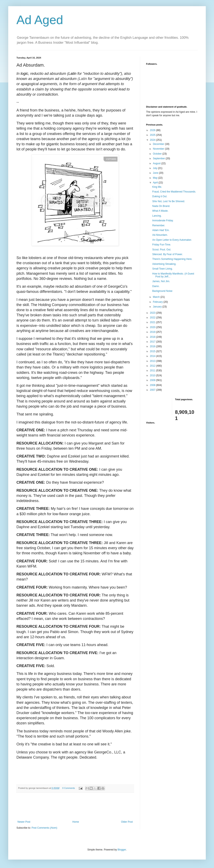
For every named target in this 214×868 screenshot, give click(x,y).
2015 (153, 351)
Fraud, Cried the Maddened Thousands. (174, 192)
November (159, 149)
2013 (153, 361)
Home (76, 822)
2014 (153, 356)
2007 (153, 390)
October (158, 154)
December (159, 144)
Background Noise (162, 291)
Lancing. (157, 216)
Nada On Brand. (161, 206)
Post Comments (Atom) (44, 828)
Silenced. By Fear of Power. (167, 254)
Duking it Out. (160, 196)
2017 (153, 342)
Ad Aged (40, 20)
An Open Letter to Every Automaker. (172, 240)
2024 (153, 140)
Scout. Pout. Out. (162, 250)
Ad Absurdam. (160, 235)
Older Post (127, 822)
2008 (153, 385)
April (156, 183)
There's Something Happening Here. (172, 259)
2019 (153, 332)
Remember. (159, 225)
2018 (153, 337)
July (155, 168)
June (156, 173)
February (158, 302)
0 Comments (69, 788)
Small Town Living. (162, 269)
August (157, 163)
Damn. (156, 286)
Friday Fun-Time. (162, 245)
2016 (153, 346)
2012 (153, 366)
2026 (153, 130)
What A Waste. (160, 211)
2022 (153, 318)
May (156, 178)
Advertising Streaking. (164, 264)
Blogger (122, 850)
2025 (153, 135)
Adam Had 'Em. (161, 230)
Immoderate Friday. (163, 221)
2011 (153, 371)
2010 (153, 375)
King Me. (157, 187)
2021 (153, 322)
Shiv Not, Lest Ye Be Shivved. (169, 201)
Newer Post (24, 822)
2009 (153, 380)
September (159, 158)
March (157, 297)
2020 (153, 327)
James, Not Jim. (161, 281)
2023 (153, 313)
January (158, 307)
